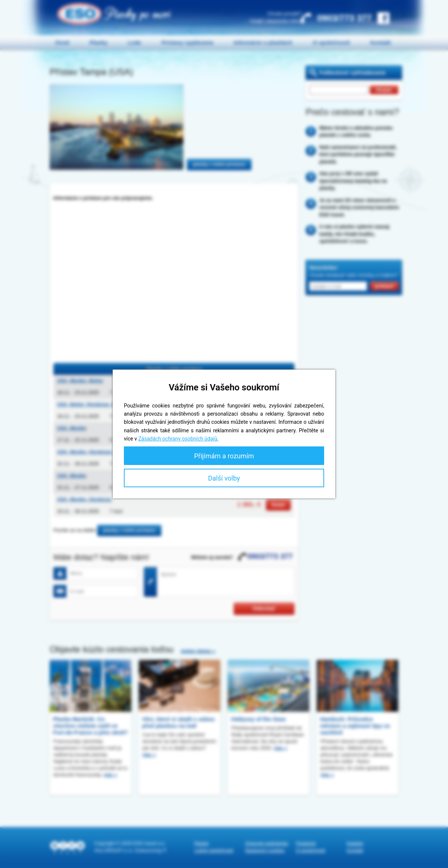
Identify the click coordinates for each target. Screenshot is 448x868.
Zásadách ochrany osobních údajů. (179, 439)
